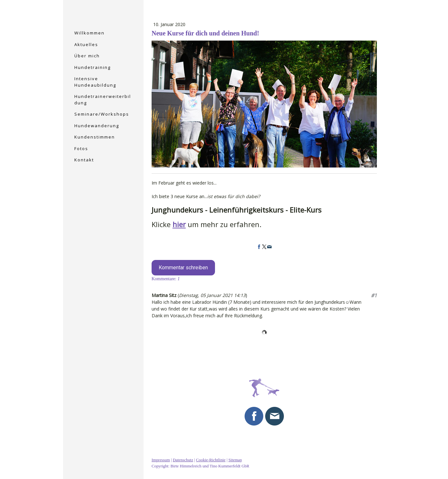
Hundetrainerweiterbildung (103, 100)
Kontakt (84, 160)
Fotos (81, 148)
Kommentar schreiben (183, 268)
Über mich (87, 56)
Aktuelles (86, 44)
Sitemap (235, 460)
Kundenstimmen (95, 137)
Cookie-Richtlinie (211, 460)
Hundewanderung (97, 126)
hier (179, 224)
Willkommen (89, 33)
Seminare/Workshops (102, 114)
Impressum (161, 460)
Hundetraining (93, 67)
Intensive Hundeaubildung (95, 82)
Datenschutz (183, 460)
